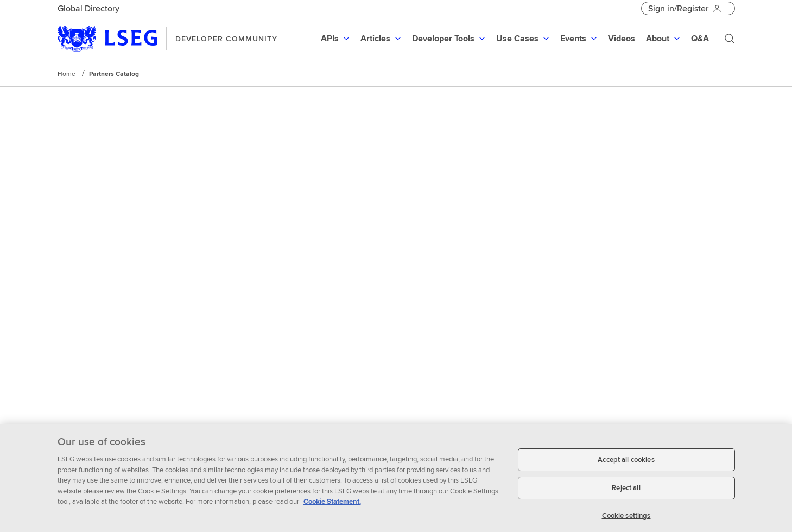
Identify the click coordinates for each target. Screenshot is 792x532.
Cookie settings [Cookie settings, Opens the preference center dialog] (626, 519)
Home (66, 74)
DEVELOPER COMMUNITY (226, 39)
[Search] (730, 39)
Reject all (626, 492)
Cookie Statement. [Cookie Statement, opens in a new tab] (332, 506)
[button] (336, 39)
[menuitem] (336, 39)
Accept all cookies (626, 464)
